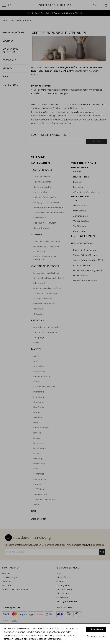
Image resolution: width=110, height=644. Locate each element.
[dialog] (55, 634)
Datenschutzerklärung (49, 639)
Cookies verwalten (96, 636)
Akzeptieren (96, 629)
